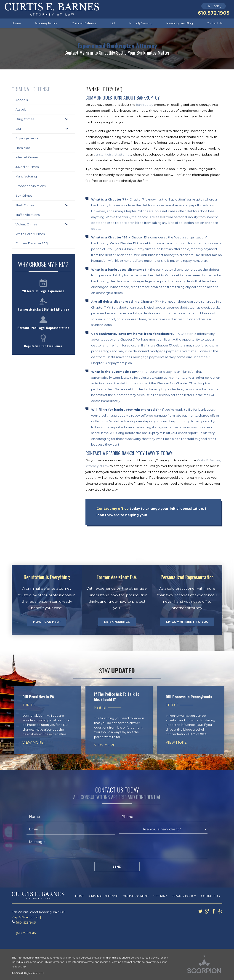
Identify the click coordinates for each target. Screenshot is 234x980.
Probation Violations (31, 186)
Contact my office (113, 509)
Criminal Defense (104, 896)
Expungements (27, 138)
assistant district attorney (112, 155)
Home (80, 896)
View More (33, 742)
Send (117, 867)
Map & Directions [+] (26, 917)
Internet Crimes (27, 157)
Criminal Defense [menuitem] (84, 23)
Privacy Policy (184, 896)
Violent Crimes (26, 224)
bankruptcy (145, 105)
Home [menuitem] (16, 23)
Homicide (23, 148)
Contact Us (210, 896)
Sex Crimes (24, 196)
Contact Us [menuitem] (214, 23)
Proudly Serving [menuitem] (141, 23)
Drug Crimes (25, 119)
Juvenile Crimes (27, 167)
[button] (67, 119)
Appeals (22, 100)
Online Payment (136, 896)
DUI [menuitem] (113, 23)
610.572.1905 (213, 13)
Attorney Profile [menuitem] (46, 23)
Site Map (160, 896)
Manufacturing (26, 176)
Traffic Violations (28, 215)
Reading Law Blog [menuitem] (180, 23)
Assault (21, 110)
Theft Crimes (25, 205)
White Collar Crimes (30, 234)
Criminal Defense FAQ (32, 243)
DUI (18, 129)
